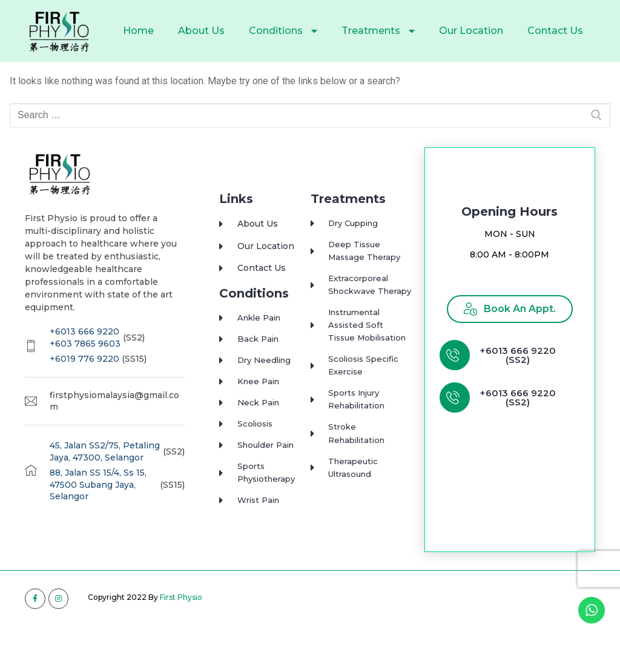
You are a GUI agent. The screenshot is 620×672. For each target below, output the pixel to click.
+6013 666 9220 (84, 356)
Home (138, 31)
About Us (201, 31)
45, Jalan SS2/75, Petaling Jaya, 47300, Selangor (105, 476)
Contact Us (555, 31)
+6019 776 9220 (84, 383)
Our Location (471, 31)
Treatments (378, 31)
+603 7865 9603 (85, 367)
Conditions (283, 31)
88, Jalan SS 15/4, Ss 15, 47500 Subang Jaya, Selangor (98, 509)
